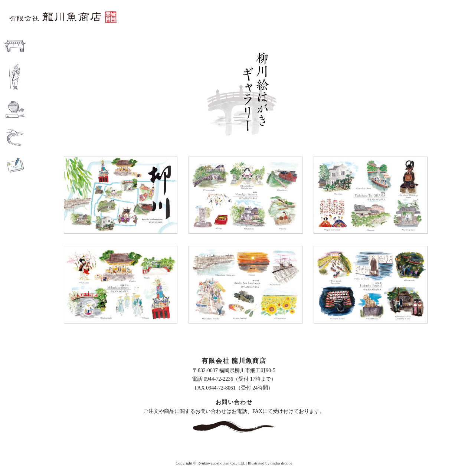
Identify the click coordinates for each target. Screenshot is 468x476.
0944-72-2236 (218, 379)
